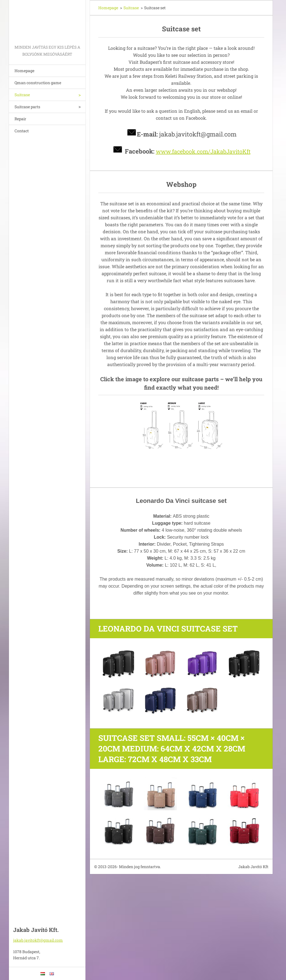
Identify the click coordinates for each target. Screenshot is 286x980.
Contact (22, 131)
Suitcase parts (27, 107)
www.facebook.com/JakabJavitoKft (203, 151)
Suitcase (22, 95)
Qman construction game (38, 83)
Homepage (24, 71)
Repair (20, 119)
